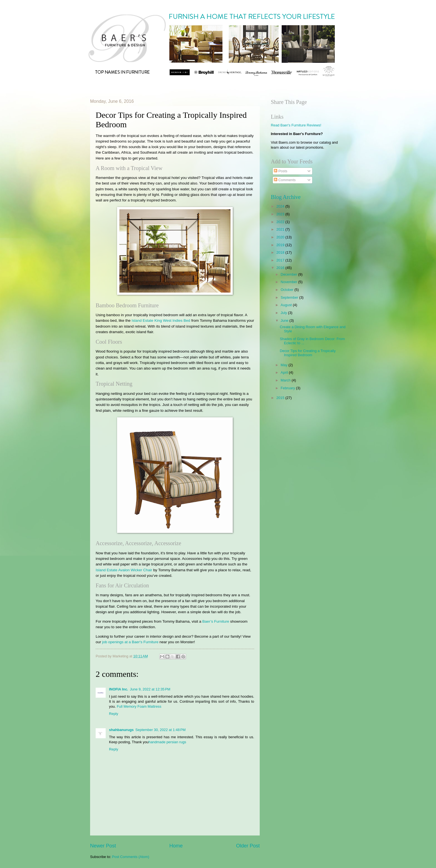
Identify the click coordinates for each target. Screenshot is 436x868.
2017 (281, 260)
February (288, 388)
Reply (114, 714)
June (285, 320)
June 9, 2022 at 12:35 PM (150, 689)
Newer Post (103, 846)
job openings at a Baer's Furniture (130, 642)
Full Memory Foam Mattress (139, 706)
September (290, 297)
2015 (281, 398)
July (284, 313)
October (287, 290)
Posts (281, 171)
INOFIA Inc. (119, 689)
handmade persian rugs (167, 742)
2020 (281, 237)
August (287, 305)
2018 (281, 252)
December (289, 274)
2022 (281, 222)
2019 (281, 245)
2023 (281, 214)
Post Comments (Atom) (131, 857)
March (286, 380)
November (289, 282)
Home (176, 846)
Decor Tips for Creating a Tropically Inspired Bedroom (308, 353)
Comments (285, 180)
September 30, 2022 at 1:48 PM (161, 730)
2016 (281, 268)
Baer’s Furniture (216, 621)
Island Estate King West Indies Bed (161, 320)
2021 (281, 229)
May (284, 365)
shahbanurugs (121, 730)
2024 (281, 206)
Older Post (248, 846)
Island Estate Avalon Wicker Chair (124, 570)
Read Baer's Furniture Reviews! (296, 125)
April (285, 372)
